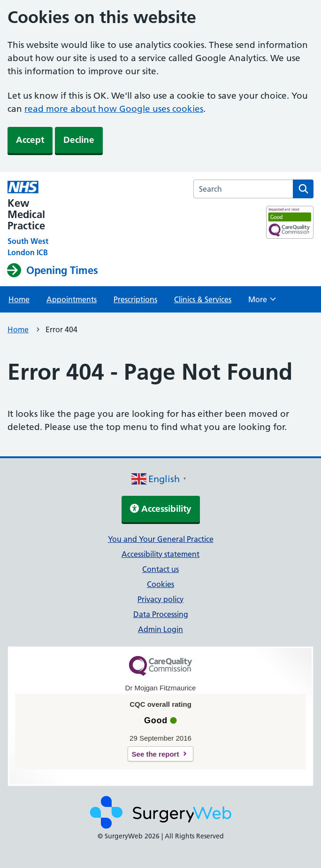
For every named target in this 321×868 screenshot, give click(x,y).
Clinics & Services (203, 299)
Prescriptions (135, 299)
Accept (30, 140)
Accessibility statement (160, 554)
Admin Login (160, 629)
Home (19, 299)
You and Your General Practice (161, 539)
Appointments (72, 299)
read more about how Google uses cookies (114, 109)
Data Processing (161, 614)
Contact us (160, 569)
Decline (79, 140)
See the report (156, 754)
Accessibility (161, 509)
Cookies (160, 584)
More (262, 302)
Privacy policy (160, 599)
